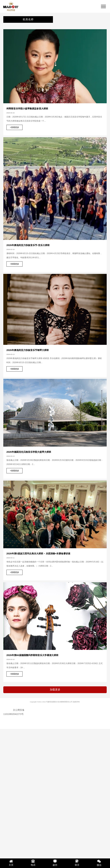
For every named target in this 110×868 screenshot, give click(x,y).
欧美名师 (28, 19)
